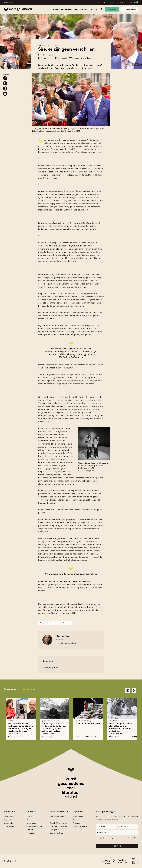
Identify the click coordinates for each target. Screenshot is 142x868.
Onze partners (9, 826)
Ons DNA (30, 817)
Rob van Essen (48, 55)
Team (34, 826)
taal (71, 788)
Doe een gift (130, 9)
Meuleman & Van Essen (83, 58)
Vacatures (30, 833)
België (42, 623)
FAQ (105, 2)
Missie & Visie (32, 823)
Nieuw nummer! (9, 2)
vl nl (71, 797)
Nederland (67, 623)
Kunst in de (90, 723)
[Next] (134, 691)
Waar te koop (78, 817)
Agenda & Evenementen (59, 823)
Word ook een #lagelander (9, 818)
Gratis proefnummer (80, 826)
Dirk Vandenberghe (117, 734)
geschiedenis (71, 783)
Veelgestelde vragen (57, 817)
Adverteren (77, 823)
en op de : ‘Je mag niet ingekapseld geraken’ (22, 727)
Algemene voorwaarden (59, 826)
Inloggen (129, 2)
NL (98, 2)
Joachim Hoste (82, 737)
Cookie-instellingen (57, 833)
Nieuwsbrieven (55, 820)
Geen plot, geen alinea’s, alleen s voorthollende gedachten (123, 727)
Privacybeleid (55, 830)
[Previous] (127, 691)
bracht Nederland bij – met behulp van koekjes (56, 727)
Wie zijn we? (31, 820)
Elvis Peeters (54, 623)
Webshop (120, 2)
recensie (124, 721)
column (55, 45)
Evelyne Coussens (16, 734)
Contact (111, 2)
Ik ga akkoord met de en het (118, 838)
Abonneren (112, 9)
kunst (71, 779)
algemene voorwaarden (118, 838)
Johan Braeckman (49, 734)
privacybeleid (133, 838)
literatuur (71, 792)
